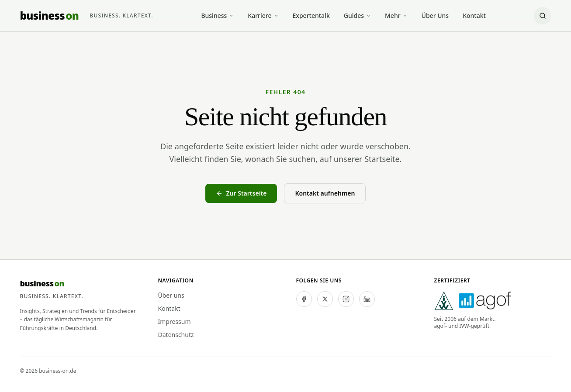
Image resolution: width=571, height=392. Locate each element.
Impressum (175, 322)
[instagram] (346, 299)
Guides (357, 15)
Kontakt (474, 15)
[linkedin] (367, 299)
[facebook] (304, 299)
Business (217, 15)
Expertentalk (311, 15)
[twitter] (325, 299)
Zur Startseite (241, 193)
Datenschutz (176, 335)
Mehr (396, 15)
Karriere (263, 15)
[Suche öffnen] (543, 16)
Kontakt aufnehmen (325, 193)
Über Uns (435, 15)
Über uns (171, 295)
